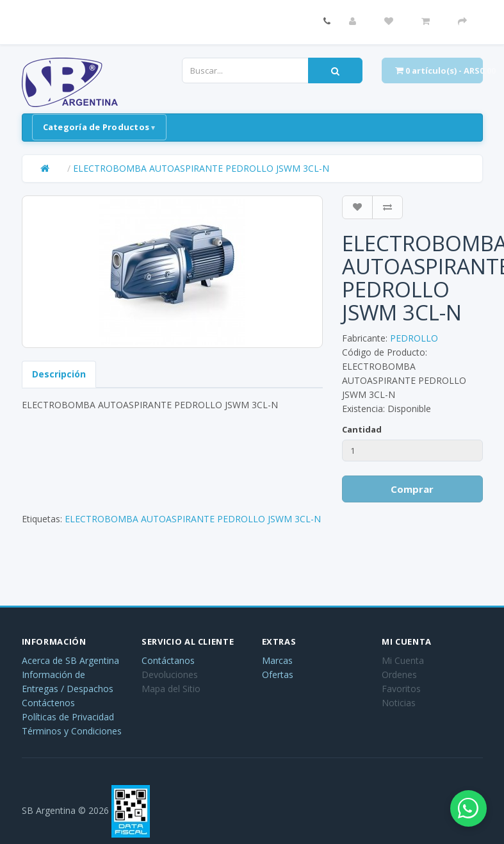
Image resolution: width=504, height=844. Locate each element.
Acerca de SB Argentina (70, 660)
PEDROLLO (414, 338)
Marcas (277, 660)
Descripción (59, 374)
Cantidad (362, 429)
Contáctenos (48, 703)
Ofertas (278, 674)
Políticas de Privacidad (68, 717)
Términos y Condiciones (72, 731)
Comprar (412, 489)
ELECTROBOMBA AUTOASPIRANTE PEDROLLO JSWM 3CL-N (201, 168)
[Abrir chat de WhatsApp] (466, 806)
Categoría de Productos (96, 127)
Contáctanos (168, 660)
